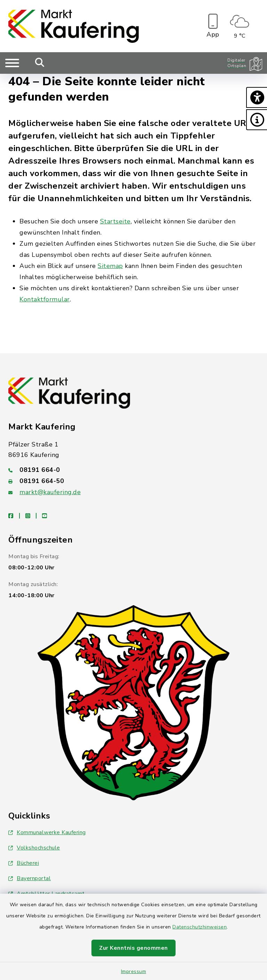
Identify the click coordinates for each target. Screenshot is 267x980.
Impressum (134, 971)
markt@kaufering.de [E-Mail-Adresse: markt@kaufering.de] (50, 492)
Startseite (115, 221)
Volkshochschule (34, 848)
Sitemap (110, 266)
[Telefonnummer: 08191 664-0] (133, 470)
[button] (257, 97)
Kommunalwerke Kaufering (47, 832)
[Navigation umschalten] (12, 63)
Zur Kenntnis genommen (133, 948)
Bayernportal (30, 878)
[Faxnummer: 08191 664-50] (133, 481)
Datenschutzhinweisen (200, 927)
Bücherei (24, 863)
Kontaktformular (45, 299)
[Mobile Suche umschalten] (40, 63)
